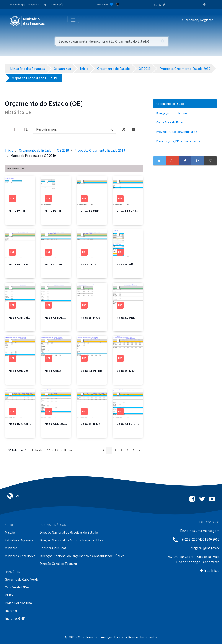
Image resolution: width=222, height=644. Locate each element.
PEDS (9, 595)
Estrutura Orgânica (19, 540)
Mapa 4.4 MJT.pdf (56, 371)
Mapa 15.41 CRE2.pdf (23, 424)
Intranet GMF (15, 618)
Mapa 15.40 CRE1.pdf (94, 424)
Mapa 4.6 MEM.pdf (57, 424)
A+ (165, 5)
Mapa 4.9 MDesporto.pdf (25, 371)
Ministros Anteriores (20, 556)
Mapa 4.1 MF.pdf (91, 371)
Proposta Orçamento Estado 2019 (100, 150)
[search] (111, 129)
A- (155, 5)
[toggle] (20, 129)
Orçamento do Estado (35, 150)
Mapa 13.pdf (53, 211)
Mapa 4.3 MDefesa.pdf (24, 318)
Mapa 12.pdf (17, 211)
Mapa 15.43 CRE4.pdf (23, 264)
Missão (10, 532)
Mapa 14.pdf (125, 264)
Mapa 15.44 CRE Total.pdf (98, 318)
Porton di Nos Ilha (18, 603)
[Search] (69, 129)
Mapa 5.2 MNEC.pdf (129, 318)
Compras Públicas (53, 548)
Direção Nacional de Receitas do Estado (69, 532)
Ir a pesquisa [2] (37, 4)
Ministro (11, 548)
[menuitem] (185, 104)
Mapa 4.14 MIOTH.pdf (131, 424)
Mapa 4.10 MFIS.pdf (58, 264)
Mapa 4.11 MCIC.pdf (94, 264)
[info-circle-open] (123, 129)
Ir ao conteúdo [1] (16, 4)
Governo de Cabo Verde (22, 579)
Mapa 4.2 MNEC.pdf (93, 211)
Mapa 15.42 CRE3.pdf (130, 371)
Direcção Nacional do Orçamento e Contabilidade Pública (82, 556)
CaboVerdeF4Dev (17, 587)
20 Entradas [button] (18, 450)
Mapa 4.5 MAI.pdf (56, 318)
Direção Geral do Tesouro (58, 564)
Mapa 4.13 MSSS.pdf (130, 211)
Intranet (11, 611)
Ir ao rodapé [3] (57, 4)
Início (9, 150)
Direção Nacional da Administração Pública (72, 540)
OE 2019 (63, 150)
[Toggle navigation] (52, 21)
